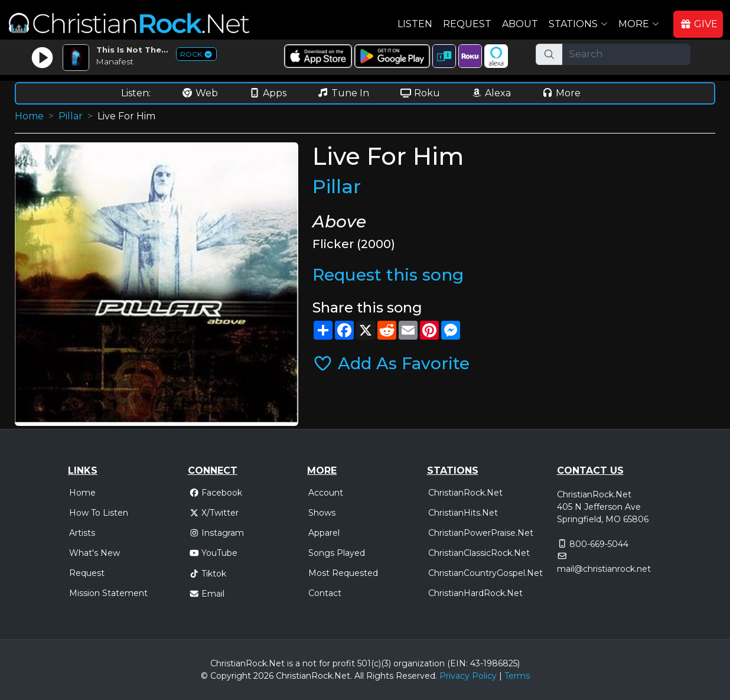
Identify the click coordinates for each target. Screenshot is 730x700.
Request (467, 24)
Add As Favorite (391, 363)
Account (326, 493)
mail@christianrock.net (604, 569)
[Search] (626, 54)
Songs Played (337, 553)
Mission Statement (108, 593)
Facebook (216, 493)
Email (207, 594)
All (359, 676)
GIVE (699, 24)
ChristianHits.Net (463, 513)
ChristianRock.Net (465, 493)
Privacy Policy (468, 676)
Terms (517, 676)
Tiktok (208, 574)
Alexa (491, 93)
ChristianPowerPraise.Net (481, 533)
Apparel (324, 533)
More (561, 93)
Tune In (343, 93)
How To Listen (99, 513)
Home (29, 116)
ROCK (196, 54)
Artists (82, 533)
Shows (322, 513)
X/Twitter (214, 513)
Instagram (217, 533)
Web (200, 93)
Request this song (388, 275)
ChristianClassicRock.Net (479, 553)
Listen (415, 24)
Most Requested (343, 573)
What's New (94, 553)
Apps (268, 93)
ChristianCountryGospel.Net (485, 573)
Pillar (71, 116)
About (520, 24)
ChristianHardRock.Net (475, 593)
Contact (325, 593)
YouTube (214, 553)
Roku (420, 93)
